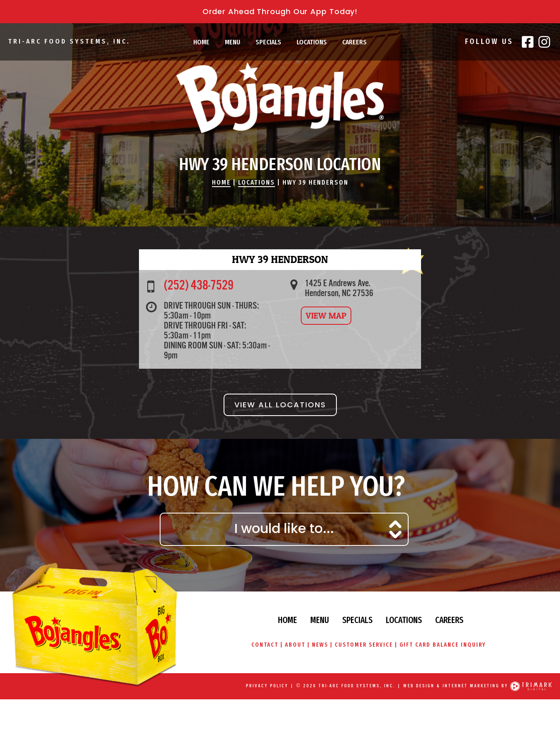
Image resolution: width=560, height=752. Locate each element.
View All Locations (280, 405)
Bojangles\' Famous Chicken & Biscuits (280, 98)
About (295, 645)
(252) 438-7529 (199, 285)
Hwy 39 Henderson (315, 182)
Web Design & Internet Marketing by (456, 686)
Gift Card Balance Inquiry (443, 645)
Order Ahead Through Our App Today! (280, 11)
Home (201, 42)
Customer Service (364, 645)
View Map (326, 316)
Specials (268, 42)
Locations (312, 42)
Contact (265, 645)
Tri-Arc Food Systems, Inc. (69, 41)
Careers (354, 42)
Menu (233, 42)
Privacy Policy (267, 686)
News (320, 645)
